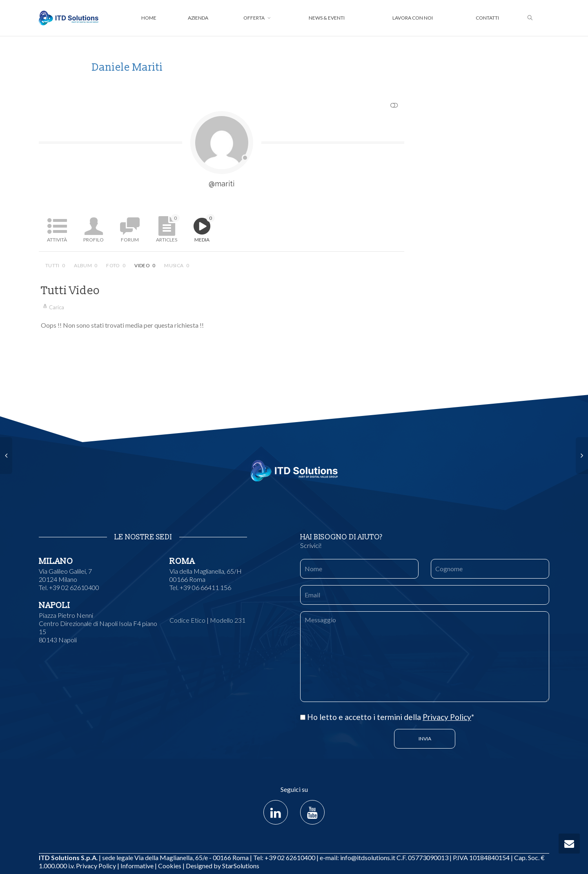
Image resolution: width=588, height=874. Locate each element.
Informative (137, 866)
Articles (168, 228)
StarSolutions (240, 866)
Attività (57, 240)
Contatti (487, 18)
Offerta (254, 18)
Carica (52, 307)
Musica (177, 265)
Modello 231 (228, 620)
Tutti (55, 265)
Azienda (198, 18)
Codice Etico (187, 620)
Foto (116, 265)
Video (145, 265)
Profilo (94, 240)
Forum (130, 240)
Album (86, 265)
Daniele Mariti (127, 67)
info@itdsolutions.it (368, 857)
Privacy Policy (447, 717)
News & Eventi (327, 18)
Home (149, 18)
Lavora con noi (413, 18)
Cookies (170, 866)
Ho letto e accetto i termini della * (387, 717)
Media (205, 228)
